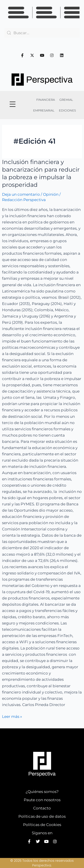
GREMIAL (66, 100)
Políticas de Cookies (42, 825)
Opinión (51, 194)
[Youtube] (42, 55)
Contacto (42, 808)
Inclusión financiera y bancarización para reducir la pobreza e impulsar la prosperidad (41, 173)
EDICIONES (67, 110)
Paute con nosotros (42, 800)
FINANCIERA (46, 100)
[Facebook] (22, 55)
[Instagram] (52, 55)
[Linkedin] (62, 55)
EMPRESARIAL (44, 110)
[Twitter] (32, 55)
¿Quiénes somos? (42, 792)
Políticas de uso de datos (42, 816)
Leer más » (12, 716)
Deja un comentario (21, 194)
